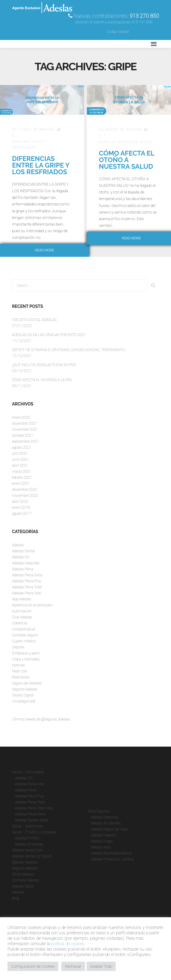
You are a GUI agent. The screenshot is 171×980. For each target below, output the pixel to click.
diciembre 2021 (25, 423)
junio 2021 (21, 460)
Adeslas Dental (23, 551)
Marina (47, 130)
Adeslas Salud (23, 886)
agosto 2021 (22, 448)
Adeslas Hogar (102, 841)
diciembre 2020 (25, 490)
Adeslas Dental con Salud (32, 856)
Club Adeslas (22, 617)
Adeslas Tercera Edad (32, 820)
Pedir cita (19, 671)
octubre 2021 (23, 435)
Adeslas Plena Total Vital (34, 808)
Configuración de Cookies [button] (33, 966)
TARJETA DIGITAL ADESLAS (34, 320)
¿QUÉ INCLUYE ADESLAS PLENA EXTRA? (44, 365)
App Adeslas (21, 599)
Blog (15, 898)
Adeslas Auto (101, 847)
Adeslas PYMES (27, 838)
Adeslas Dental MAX (28, 850)
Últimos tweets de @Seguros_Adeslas (41, 719)
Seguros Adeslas (25, 689)
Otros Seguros (98, 811)
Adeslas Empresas (29, 844)
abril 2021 (20, 466)
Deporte (18, 647)
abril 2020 (20, 502)
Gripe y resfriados (26, 659)
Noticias (18, 665)
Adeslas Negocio (104, 835)
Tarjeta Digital (23, 695)
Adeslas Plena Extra (27, 575)
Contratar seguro (25, 635)
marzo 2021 (22, 472)
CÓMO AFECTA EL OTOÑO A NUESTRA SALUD (127, 160)
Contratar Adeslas (26, 880)
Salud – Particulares (28, 772)
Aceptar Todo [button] (101, 966)
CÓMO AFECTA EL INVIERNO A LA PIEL (42, 380)
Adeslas (21, 142)
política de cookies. (68, 944)
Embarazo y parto (26, 653)
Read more (44, 250)
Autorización (22, 611)
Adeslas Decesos (25, 862)
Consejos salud (135, 142)
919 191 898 (142, 22)
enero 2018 (21, 508)
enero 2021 (21, 484)
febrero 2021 (22, 478)
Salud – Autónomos (27, 826)
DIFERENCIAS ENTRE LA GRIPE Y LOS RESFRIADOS (41, 165)
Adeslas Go (21, 557)
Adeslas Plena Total (27, 587)
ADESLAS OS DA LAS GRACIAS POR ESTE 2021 (49, 335)
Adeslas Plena (23, 569)
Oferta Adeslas (23, 874)
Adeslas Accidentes (106, 823)
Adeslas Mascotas (26, 563)
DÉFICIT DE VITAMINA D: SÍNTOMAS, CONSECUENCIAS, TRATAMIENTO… (69, 350)
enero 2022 (21, 417)
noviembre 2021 (25, 429)
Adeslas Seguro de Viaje (109, 829)
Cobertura (20, 623)
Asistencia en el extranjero (32, 605)
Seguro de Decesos (27, 683)
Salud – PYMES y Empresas (34, 832)
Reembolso (21, 677)
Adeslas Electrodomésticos (111, 853)
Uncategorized (24, 701)
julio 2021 (20, 454)
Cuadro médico (24, 641)
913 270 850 (144, 16)
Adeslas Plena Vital (27, 593)
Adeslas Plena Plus (26, 581)
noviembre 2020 (25, 496)
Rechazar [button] (73, 966)
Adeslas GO (24, 778)
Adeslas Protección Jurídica (112, 859)
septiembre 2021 (26, 441)
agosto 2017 (22, 514)
